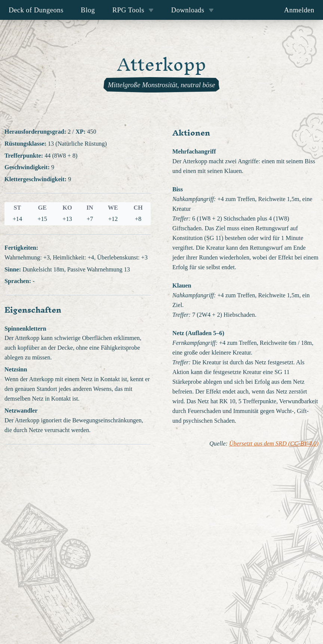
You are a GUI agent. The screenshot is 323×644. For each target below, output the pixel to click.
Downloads (193, 10)
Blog (88, 10)
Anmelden (299, 10)
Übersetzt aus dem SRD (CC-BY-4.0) (274, 444)
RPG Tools (133, 10)
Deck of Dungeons (36, 10)
